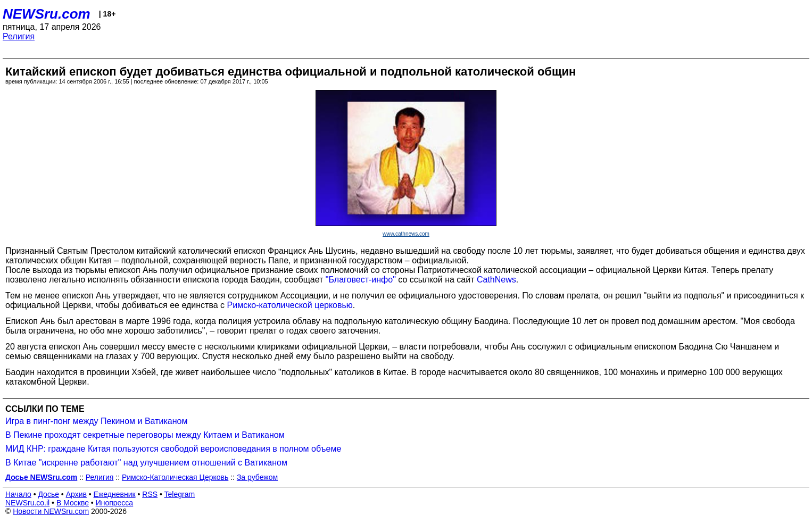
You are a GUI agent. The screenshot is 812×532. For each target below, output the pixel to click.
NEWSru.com (47, 14)
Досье (48, 494)
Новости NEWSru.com (51, 511)
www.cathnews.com (406, 234)
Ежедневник (115, 494)
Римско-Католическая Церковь (175, 477)
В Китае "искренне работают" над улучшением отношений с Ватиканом (146, 463)
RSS (150, 494)
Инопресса (115, 503)
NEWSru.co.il (27, 503)
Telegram (180, 494)
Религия (19, 36)
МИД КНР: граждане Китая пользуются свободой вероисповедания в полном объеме (173, 449)
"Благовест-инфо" (361, 280)
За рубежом (257, 477)
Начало (18, 494)
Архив (76, 494)
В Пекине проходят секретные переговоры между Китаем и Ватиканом (145, 435)
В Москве (73, 503)
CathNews (496, 280)
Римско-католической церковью (290, 305)
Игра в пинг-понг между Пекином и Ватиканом (96, 421)
